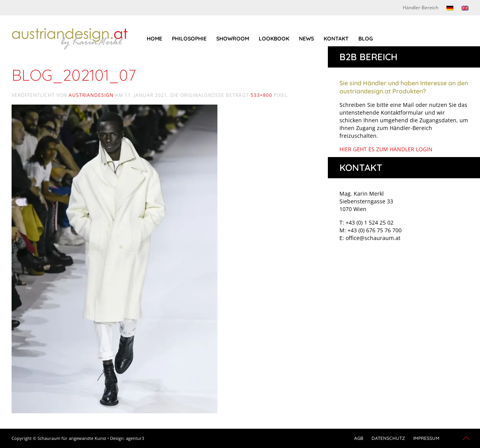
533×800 (261, 95)
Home (154, 39)
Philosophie (189, 39)
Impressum (426, 438)
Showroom (233, 39)
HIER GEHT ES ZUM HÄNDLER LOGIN (386, 149)
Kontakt (336, 39)
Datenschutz (388, 438)
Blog (366, 39)
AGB (359, 438)
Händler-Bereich (421, 8)
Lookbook (274, 39)
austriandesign (91, 95)
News (306, 39)
